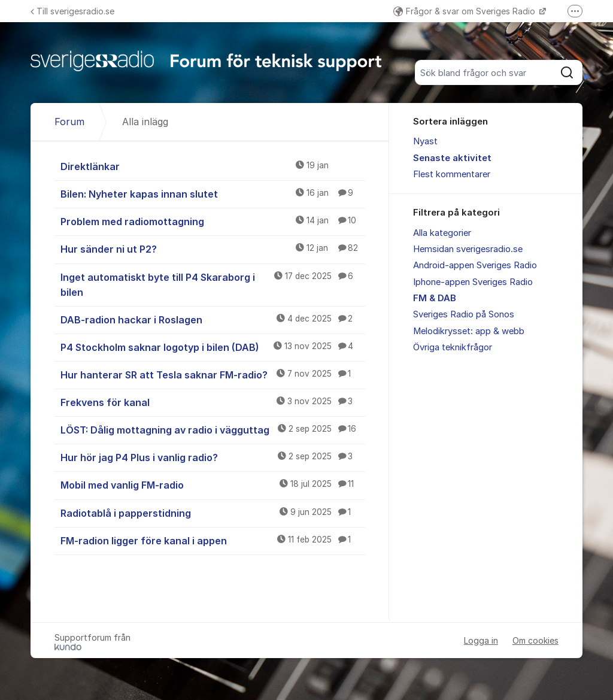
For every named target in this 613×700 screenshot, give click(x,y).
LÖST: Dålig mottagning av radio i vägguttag (213, 429)
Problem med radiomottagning (213, 221)
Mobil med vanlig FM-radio (213, 484)
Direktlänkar (213, 166)
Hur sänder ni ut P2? (213, 249)
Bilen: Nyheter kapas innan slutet (213, 193)
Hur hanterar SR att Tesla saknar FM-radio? (213, 374)
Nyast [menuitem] (425, 141)
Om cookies (535, 640)
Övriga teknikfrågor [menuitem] (453, 347)
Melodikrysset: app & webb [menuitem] (469, 331)
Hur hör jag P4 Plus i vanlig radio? (213, 457)
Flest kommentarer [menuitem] (452, 174)
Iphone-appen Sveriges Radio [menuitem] (473, 282)
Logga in (481, 640)
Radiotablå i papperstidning (213, 513)
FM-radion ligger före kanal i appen (213, 540)
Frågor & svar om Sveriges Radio (465, 11)
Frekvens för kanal (213, 402)
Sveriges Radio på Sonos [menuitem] (464, 314)
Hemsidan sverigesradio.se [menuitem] (468, 249)
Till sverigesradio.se (72, 11)
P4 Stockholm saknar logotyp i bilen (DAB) (213, 347)
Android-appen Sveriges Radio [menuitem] (475, 265)
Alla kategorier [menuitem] (442, 233)
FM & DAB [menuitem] (435, 298)
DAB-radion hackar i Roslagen (213, 319)
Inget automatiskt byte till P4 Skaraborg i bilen (213, 284)
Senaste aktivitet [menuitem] (452, 158)
